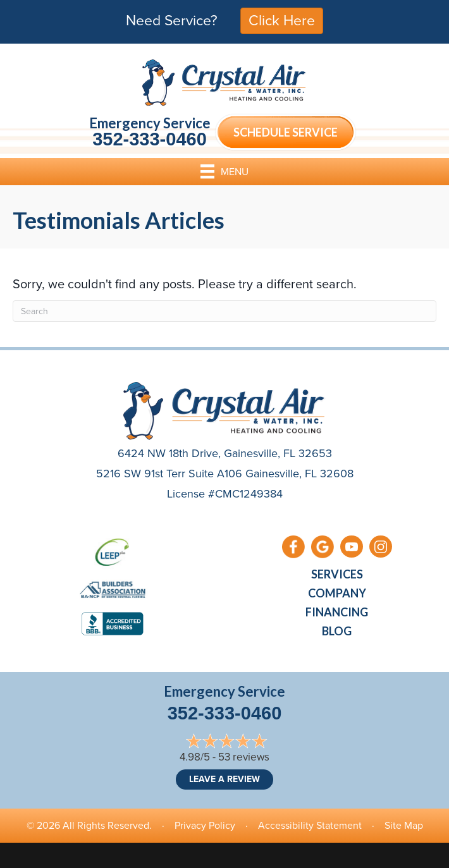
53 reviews (244, 757)
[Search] (225, 311)
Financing (337, 612)
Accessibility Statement (310, 825)
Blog (337, 631)
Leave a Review (225, 779)
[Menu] (225, 171)
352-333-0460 (150, 139)
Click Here (282, 20)
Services (337, 574)
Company (337, 593)
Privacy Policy (205, 825)
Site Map (404, 825)
